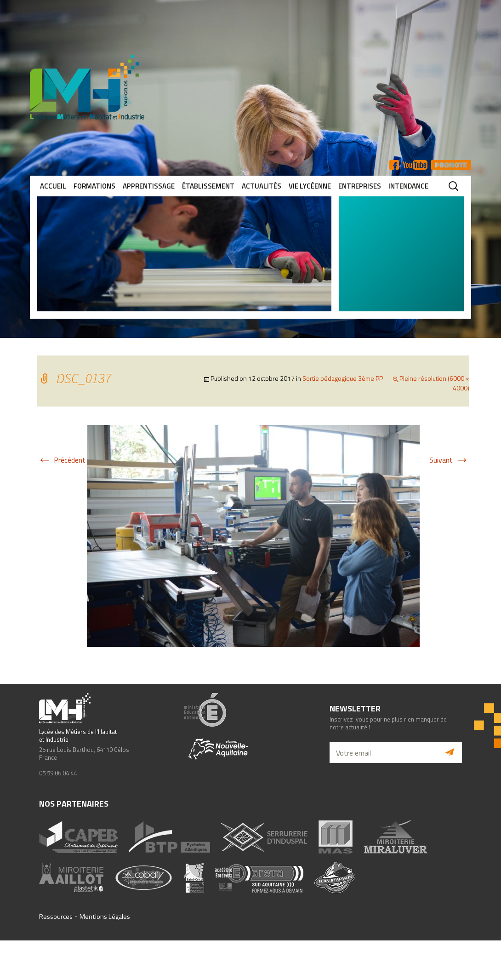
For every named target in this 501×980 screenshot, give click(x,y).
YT (415, 165)
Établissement (208, 186)
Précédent (61, 460)
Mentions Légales (105, 917)
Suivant (449, 460)
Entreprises (360, 186)
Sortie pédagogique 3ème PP (343, 378)
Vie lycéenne (310, 186)
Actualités (262, 186)
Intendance (408, 186)
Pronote (451, 165)
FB (394, 165)
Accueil (53, 186)
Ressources (56, 917)
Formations (94, 186)
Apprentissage (149, 186)
